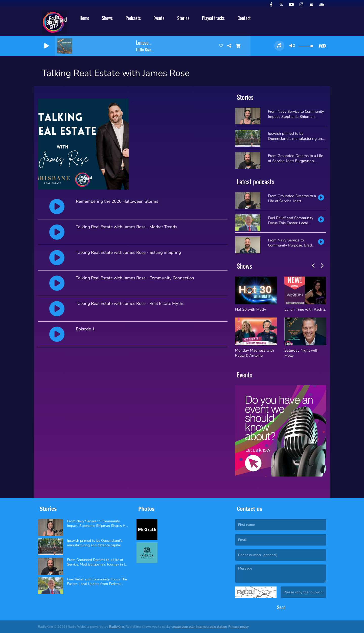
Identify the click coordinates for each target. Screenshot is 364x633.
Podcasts (133, 18)
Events (159, 18)
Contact (244, 18)
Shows (107, 18)
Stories (183, 18)
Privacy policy (238, 627)
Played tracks (213, 18)
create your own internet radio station (199, 627)
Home (84, 18)
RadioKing (117, 627)
